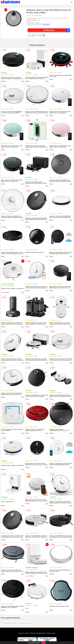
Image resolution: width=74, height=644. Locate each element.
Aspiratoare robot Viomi (10, 623)
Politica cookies (51, 633)
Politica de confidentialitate (38, 633)
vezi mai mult (46, 25)
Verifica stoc (57, 30)
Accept (43, 643)
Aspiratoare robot (25, 623)
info (22, 81)
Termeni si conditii (23, 633)
